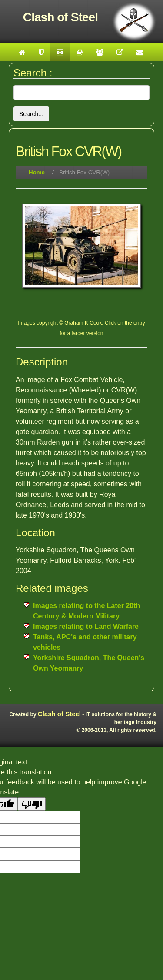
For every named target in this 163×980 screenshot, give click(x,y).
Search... (31, 114)
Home (37, 172)
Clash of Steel (59, 714)
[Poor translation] (32, 804)
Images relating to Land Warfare (86, 626)
